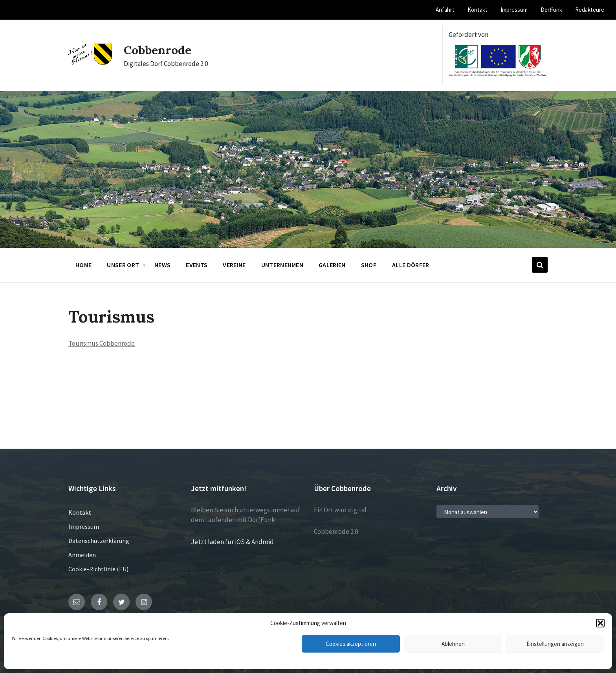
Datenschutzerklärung (99, 541)
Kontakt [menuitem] (478, 10)
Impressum (84, 526)
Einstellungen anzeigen (555, 644)
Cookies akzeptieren (351, 644)
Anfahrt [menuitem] (445, 10)
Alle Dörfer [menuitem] (411, 265)
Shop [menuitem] (369, 265)
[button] (600, 623)
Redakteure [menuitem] (590, 10)
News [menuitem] (162, 265)
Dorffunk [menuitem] (551, 10)
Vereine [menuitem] (234, 265)
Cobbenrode (158, 50)
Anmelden (82, 555)
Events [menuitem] (197, 265)
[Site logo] (90, 62)
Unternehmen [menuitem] (282, 265)
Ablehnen (453, 644)
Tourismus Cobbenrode (102, 343)
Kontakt (80, 512)
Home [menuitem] (83, 265)
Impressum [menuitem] (514, 10)
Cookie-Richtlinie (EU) (98, 569)
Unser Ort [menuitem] (123, 265)
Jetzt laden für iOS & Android (232, 542)
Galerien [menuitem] (332, 265)
